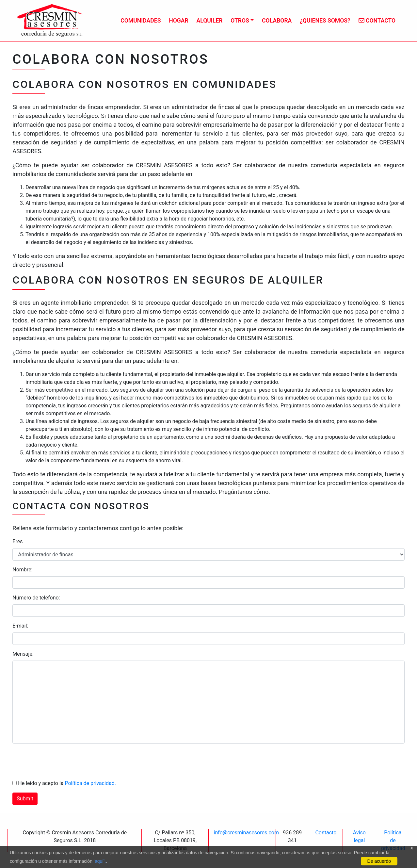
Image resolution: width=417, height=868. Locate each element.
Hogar (179, 21)
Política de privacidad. (90, 783)
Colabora (277, 21)
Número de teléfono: (36, 598)
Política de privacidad (393, 840)
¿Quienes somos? (325, 21)
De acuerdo (379, 861)
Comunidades (141, 21)
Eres (17, 541)
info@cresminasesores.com (246, 833)
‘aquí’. (100, 861)
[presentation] (62, 762)
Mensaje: (23, 654)
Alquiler (209, 21)
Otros (240, 21)
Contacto (377, 21)
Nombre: (22, 570)
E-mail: (20, 626)
